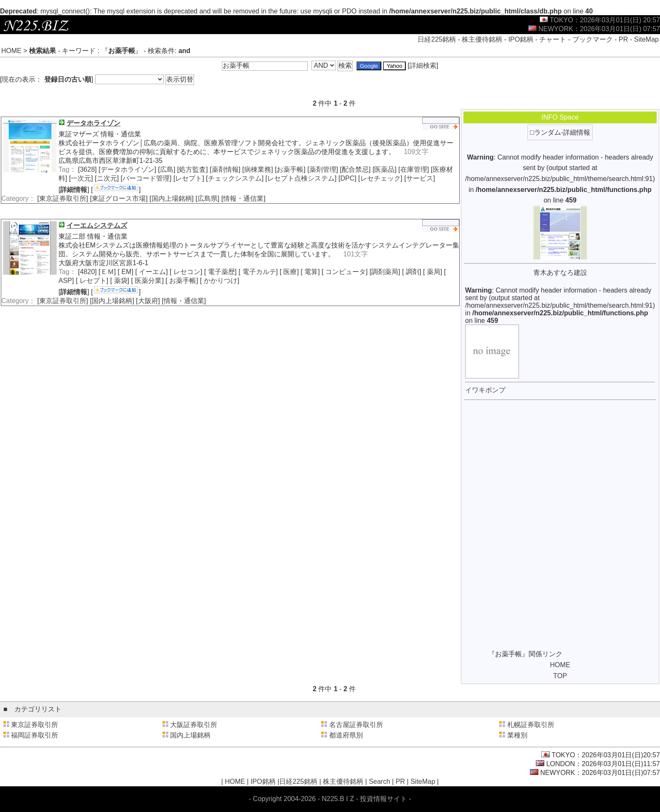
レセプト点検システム (301, 178)
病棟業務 (258, 169)
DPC (347, 178)
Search (379, 781)
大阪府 (148, 301)
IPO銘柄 (521, 39)
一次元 (81, 178)
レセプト (189, 178)
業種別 (517, 735)
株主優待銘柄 (482, 39)
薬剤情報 (225, 169)
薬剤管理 (323, 169)
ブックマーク (593, 39)
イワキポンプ (485, 390)
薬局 (432, 272)
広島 (167, 169)
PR (623, 39)
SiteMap (646, 39)
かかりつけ (220, 281)
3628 (88, 169)
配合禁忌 (355, 169)
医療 (289, 272)
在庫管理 (414, 169)
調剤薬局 (385, 272)
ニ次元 (107, 178)
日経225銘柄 (437, 39)
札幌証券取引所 (531, 725)
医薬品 (384, 169)
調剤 (412, 272)
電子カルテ (258, 272)
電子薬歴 (220, 272)
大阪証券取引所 (194, 725)
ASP (65, 281)
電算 (310, 272)
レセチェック (381, 178)
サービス (420, 178)
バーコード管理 (146, 178)
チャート (553, 39)
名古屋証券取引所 (356, 725)
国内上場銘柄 (172, 198)
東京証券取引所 (63, 198)
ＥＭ (107, 272)
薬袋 (120, 281)
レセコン (186, 272)
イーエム (152, 272)
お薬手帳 (290, 169)
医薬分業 (147, 281)
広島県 (208, 198)
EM (125, 272)
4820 (88, 272)
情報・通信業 (243, 198)
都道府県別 (346, 735)
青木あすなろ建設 (560, 273)
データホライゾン (128, 169)
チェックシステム (235, 178)
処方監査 (192, 169)
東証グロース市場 (119, 198)
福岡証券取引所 (35, 735)
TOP (560, 676)
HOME (11, 51)
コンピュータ (345, 272)
